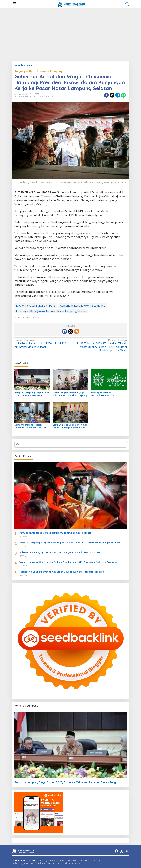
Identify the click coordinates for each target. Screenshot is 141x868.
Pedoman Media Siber (48, 863)
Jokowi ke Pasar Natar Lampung (36, 306)
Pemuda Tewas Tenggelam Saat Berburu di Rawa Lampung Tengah (55, 533)
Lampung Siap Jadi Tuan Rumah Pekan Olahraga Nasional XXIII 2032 (70, 426)
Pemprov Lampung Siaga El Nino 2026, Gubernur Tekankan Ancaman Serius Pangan (32, 394)
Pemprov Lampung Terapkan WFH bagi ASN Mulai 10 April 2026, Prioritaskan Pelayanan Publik (70, 543)
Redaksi (72, 860)
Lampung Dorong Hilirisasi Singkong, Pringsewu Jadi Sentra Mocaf (32, 426)
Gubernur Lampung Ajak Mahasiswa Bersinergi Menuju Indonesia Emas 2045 (60, 552)
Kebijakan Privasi (72, 863)
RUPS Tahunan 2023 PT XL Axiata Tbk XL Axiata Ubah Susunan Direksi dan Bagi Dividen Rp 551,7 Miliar (100, 345)
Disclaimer (85, 860)
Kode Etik (99, 860)
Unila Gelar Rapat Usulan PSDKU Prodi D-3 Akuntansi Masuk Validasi (41, 344)
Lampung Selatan (28, 96)
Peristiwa (41, 96)
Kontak (60, 860)
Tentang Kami (46, 860)
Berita (17, 96)
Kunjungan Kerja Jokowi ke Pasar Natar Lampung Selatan (51, 311)
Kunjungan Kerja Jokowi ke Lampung (39, 71)
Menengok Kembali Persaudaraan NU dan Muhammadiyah (103, 394)
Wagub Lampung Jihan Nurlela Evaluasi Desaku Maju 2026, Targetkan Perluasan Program (68, 562)
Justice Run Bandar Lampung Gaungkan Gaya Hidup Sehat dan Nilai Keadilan (62, 572)
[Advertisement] (70, 34)
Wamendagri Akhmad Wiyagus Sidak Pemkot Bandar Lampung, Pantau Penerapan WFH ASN (70, 394)
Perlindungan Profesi (23, 863)
